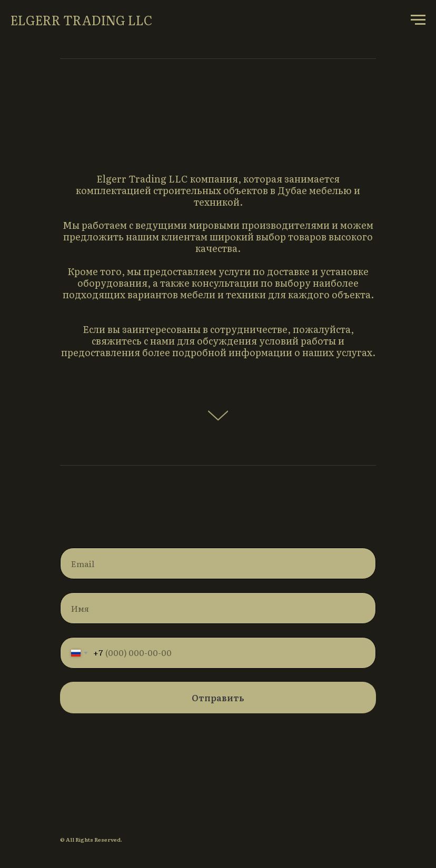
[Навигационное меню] (418, 20)
